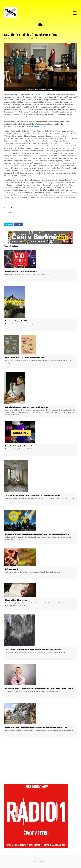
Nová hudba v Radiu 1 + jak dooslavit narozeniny (21, 272)
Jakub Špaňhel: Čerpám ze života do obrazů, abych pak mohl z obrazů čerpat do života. (34, 650)
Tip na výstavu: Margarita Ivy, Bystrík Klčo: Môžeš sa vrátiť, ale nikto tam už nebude (33, 496)
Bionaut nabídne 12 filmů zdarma (16, 600)
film (33, 39)
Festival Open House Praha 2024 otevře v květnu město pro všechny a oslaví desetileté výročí (36, 727)
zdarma (43, 39)
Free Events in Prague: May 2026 (16, 321)
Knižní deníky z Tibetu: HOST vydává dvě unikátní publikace (25, 358)
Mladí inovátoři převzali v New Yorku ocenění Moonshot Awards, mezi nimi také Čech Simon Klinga (37, 534)
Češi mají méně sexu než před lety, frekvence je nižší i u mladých (26, 407)
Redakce (24, 39)
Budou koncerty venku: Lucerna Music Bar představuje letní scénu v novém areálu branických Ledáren (39, 688)
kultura (37, 39)
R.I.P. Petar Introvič (11, 569)
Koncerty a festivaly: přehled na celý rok (19, 446)
